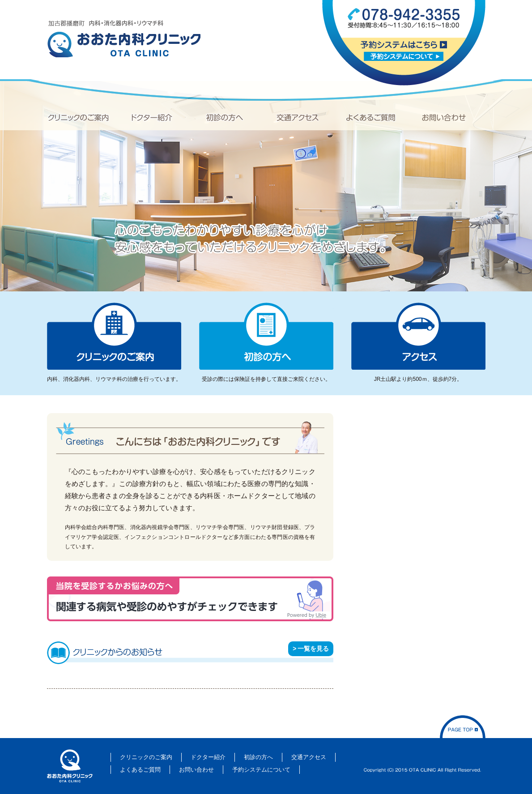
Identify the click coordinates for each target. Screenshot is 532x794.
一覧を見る (313, 649)
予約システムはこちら (404, 45)
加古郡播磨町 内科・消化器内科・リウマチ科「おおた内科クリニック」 (124, 39)
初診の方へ (225, 117)
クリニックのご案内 (78, 117)
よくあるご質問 (371, 117)
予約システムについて (404, 56)
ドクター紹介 (152, 117)
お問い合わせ (444, 117)
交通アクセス (298, 117)
